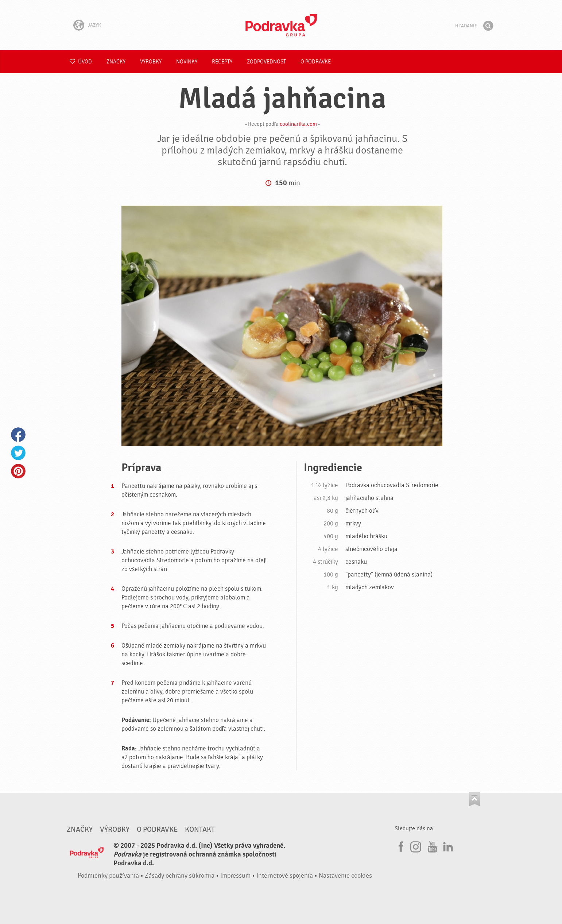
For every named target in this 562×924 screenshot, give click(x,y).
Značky (116, 62)
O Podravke (316, 62)
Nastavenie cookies (345, 876)
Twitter (18, 453)
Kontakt (200, 830)
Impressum (235, 876)
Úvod (81, 62)
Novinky (187, 62)
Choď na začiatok (474, 799)
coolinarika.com (298, 124)
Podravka (281, 25)
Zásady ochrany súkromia (180, 876)
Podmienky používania (108, 876)
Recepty (222, 62)
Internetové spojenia (285, 876)
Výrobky (151, 62)
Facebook (18, 435)
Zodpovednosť (266, 62)
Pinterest (18, 471)
